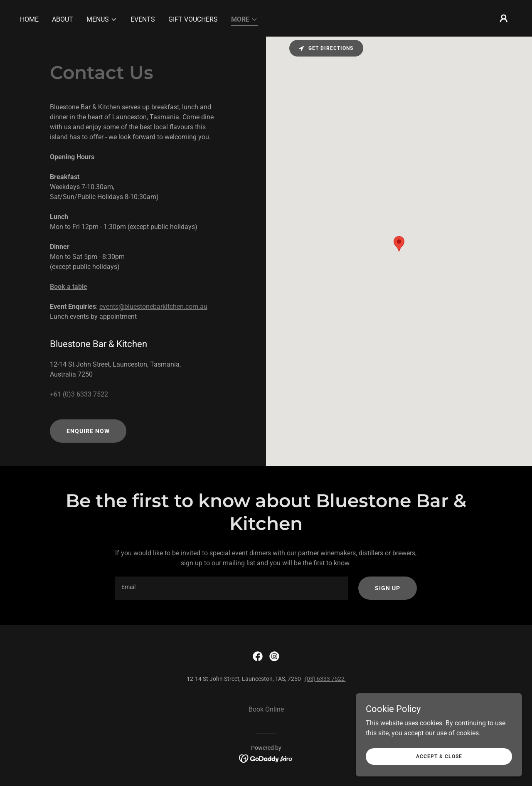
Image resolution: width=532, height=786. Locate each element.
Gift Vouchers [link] (193, 19)
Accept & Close (439, 756)
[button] (102, 20)
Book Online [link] (266, 709)
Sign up (388, 588)
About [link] (63, 19)
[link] (258, 656)
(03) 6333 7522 (325, 679)
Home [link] (29, 19)
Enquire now (88, 431)
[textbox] (232, 588)
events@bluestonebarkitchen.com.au (153, 307)
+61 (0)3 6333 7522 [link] (79, 394)
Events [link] (143, 19)
